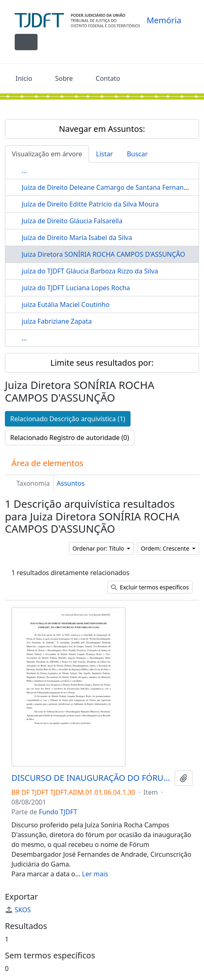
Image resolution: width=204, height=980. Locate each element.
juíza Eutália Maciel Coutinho (65, 304)
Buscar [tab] (137, 154)
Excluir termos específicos (150, 587)
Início (24, 78)
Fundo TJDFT (58, 812)
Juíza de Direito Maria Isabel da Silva (77, 238)
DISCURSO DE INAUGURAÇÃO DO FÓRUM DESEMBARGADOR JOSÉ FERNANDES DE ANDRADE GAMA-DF (91, 778)
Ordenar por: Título (99, 548)
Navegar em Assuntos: (102, 129)
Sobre (64, 78)
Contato (108, 78)
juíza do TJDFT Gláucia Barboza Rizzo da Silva (90, 271)
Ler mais (95, 874)
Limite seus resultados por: (102, 363)
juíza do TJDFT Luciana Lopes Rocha (76, 288)
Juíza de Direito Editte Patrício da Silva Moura (90, 204)
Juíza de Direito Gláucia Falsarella (72, 221)
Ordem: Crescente (166, 548)
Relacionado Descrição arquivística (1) (68, 419)
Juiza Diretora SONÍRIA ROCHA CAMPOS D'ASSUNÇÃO (103, 254)
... (24, 171)
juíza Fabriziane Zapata (57, 321)
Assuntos (71, 483)
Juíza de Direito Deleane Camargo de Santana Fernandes (108, 187)
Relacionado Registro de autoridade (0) (70, 438)
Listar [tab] (104, 154)
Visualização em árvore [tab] (47, 154)
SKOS (18, 910)
